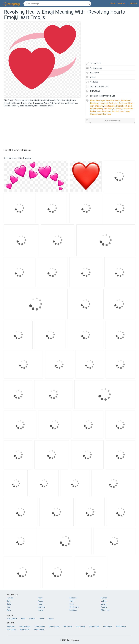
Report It (8, 150)
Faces (40, 601)
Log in (112, 4)
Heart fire (110, 100)
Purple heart (122, 106)
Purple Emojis (94, 626)
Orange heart (96, 114)
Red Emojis (11, 626)
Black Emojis (25, 629)
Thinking (10, 598)
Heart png (107, 114)
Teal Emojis (68, 626)
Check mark (74, 607)
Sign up (122, 4)
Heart (93, 100)
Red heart (123, 103)
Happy (40, 604)
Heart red (104, 103)
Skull (9, 601)
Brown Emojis (39, 629)
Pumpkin (104, 607)
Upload (134, 4)
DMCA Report (12, 619)
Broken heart (96, 111)
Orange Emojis (25, 626)
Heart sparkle (110, 106)
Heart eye (117, 109)
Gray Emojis (11, 629)
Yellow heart (128, 109)
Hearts (118, 100)
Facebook (73, 610)
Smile (9, 604)
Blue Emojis (80, 626)
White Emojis (121, 626)
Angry (40, 598)
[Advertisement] (42, 128)
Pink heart (108, 109)
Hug (8, 607)
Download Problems (23, 150)
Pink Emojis (108, 626)
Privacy (51, 619)
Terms (42, 619)
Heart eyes (100, 100)
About (23, 619)
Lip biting (104, 601)
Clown (72, 601)
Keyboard (73, 598)
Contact (32, 619)
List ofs (104, 604)
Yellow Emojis (40, 626)
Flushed (104, 598)
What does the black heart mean (116, 111)
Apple (9, 610)
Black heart (114, 103)
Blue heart (95, 103)
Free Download (112, 121)
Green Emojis (54, 626)
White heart (126, 100)
